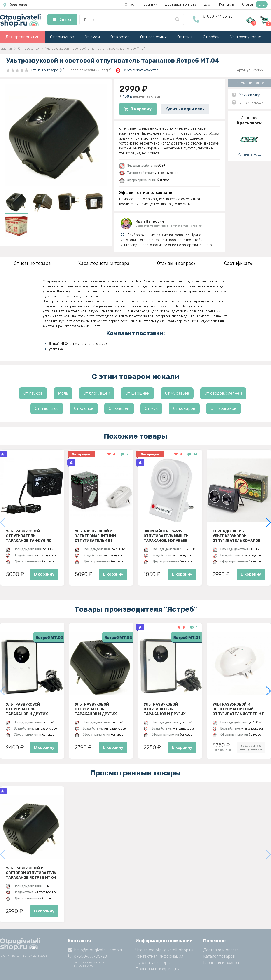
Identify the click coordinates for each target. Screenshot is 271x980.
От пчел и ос (47, 408)
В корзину (138, 109)
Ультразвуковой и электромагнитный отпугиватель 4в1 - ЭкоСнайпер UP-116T (95, 536)
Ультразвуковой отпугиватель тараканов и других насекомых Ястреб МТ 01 (169, 709)
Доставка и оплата (221, 950)
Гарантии (150, 4)
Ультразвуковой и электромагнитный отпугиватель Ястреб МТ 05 (238, 709)
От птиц (185, 37)
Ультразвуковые (246, 37)
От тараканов (223, 408)
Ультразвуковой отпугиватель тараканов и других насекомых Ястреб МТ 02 (31, 709)
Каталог (62, 20)
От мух (151, 408)
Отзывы (255, 4)
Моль (63, 393)
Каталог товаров (219, 956)
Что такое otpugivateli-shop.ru (164, 950)
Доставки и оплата (181, 4)
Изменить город (249, 155)
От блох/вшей (97, 393)
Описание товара (32, 263)
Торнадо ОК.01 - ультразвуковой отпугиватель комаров (236, 536)
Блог (208, 4)
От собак (211, 37)
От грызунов (62, 37)
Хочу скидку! (250, 95)
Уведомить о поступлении (251, 747)
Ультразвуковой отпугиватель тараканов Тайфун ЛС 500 (29, 536)
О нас (130, 4)
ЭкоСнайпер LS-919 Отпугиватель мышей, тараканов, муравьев (167, 536)
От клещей (119, 408)
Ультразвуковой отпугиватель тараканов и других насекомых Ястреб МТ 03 (100, 709)
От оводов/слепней (223, 393)
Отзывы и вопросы (177, 263)
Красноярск (16, 5)
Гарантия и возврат (222, 963)
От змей (92, 37)
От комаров (184, 408)
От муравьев (177, 393)
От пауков (33, 393)
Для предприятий (22, 37)
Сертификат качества (137, 70)
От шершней (138, 393)
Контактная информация (159, 956)
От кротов (120, 37)
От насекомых (153, 37)
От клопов (84, 408)
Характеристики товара (104, 263)
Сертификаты (238, 263)
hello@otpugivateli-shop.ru (96, 950)
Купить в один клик (185, 109)
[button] (268, 523)
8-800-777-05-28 (218, 16)
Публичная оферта (153, 963)
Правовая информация (158, 969)
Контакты (227, 4)
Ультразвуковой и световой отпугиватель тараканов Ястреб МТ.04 (31, 873)
